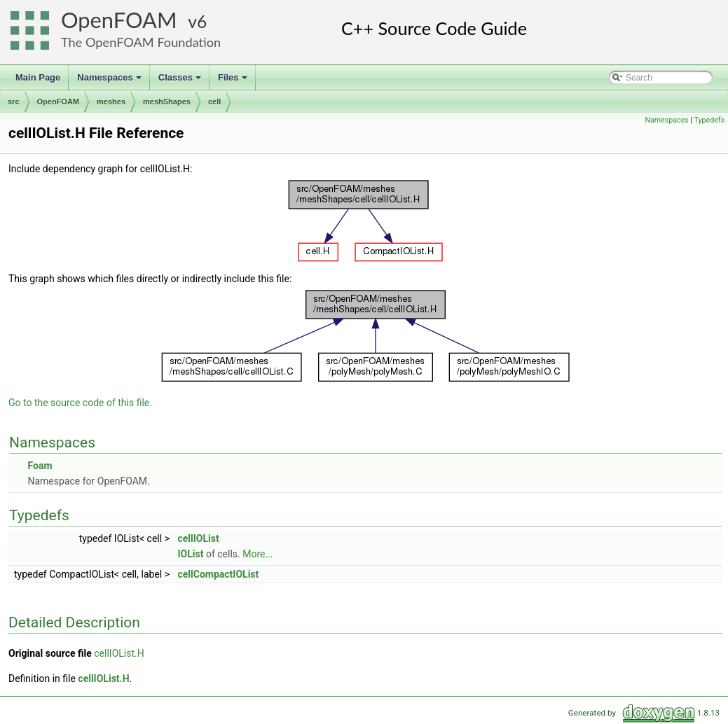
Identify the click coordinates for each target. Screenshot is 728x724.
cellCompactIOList (218, 574)
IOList (190, 554)
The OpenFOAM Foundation (141, 42)
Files (234, 81)
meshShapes (167, 102)
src (14, 102)
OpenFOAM (119, 20)
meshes (111, 102)
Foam (40, 466)
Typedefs (709, 120)
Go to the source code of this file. (80, 403)
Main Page (38, 77)
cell (214, 102)
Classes (181, 81)
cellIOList (198, 538)
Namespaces (110, 81)
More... (257, 554)
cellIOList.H (119, 653)
